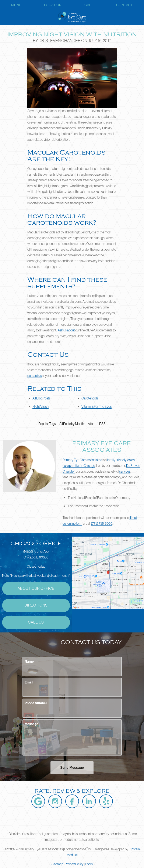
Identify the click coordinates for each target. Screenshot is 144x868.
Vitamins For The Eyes (96, 406)
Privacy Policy (74, 864)
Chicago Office (36, 544)
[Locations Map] (108, 572)
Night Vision (41, 406)
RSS (102, 424)
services (125, 471)
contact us (34, 376)
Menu (16, 5)
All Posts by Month (72, 424)
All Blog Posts (41, 398)
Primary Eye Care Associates (82, 460)
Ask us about (66, 330)
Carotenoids (90, 398)
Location (53, 5)
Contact (124, 5)
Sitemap (57, 864)
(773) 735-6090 (102, 523)
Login (89, 864)
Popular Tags (47, 424)
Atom (92, 424)
